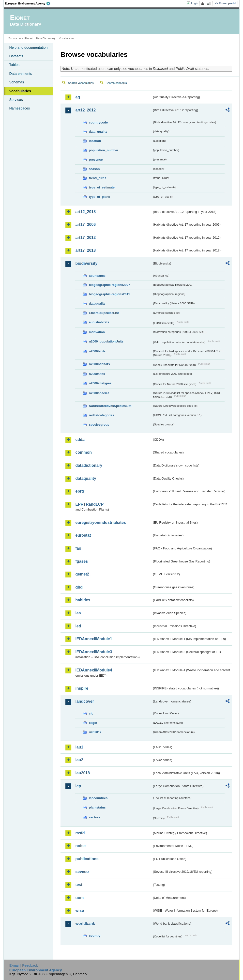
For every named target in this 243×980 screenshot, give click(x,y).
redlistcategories (101, 415)
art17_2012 (85, 238)
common (84, 452)
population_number (103, 150)
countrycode (98, 122)
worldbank (85, 924)
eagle (93, 723)
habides (83, 600)
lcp (78, 786)
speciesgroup (99, 425)
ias (78, 613)
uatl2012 (95, 732)
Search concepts (116, 83)
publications (87, 859)
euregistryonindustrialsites (100, 522)
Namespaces (19, 108)
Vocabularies (20, 91)
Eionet (29, 38)
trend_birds (97, 178)
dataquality (97, 303)
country (95, 936)
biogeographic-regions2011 (109, 294)
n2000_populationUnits (106, 341)
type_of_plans (99, 197)
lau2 (79, 760)
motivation (97, 332)
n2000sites (97, 374)
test (79, 885)
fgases (82, 561)
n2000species (99, 393)
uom (79, 898)
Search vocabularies (81, 83)
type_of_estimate (102, 187)
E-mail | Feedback (24, 965)
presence (96, 160)
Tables (14, 65)
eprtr (80, 491)
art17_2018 (85, 250)
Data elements (21, 74)
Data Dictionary (46, 38)
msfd (80, 833)
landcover (85, 701)
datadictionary (89, 465)
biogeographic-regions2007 (109, 285)
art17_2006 (85, 225)
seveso (82, 872)
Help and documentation (28, 47)
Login (195, 3)
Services (16, 100)
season (94, 169)
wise (80, 910)
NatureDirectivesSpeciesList (110, 406)
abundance (97, 276)
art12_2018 (85, 212)
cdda (80, 440)
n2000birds (97, 351)
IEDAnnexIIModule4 (94, 670)
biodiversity (86, 263)
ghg (79, 587)
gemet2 (82, 574)
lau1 (79, 747)
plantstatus (97, 807)
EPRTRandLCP (89, 504)
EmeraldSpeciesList (104, 313)
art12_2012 (85, 110)
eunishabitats (99, 322)
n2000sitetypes (100, 383)
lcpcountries (98, 798)
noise (80, 846)
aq (78, 97)
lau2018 (83, 773)
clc (91, 713)
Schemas (16, 82)
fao (78, 548)
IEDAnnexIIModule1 (94, 639)
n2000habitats (99, 364)
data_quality (98, 132)
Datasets (16, 56)
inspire (82, 688)
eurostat (83, 535)
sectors (94, 817)
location (95, 141)
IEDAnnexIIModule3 (94, 652)
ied (78, 626)
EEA (29, 3)
